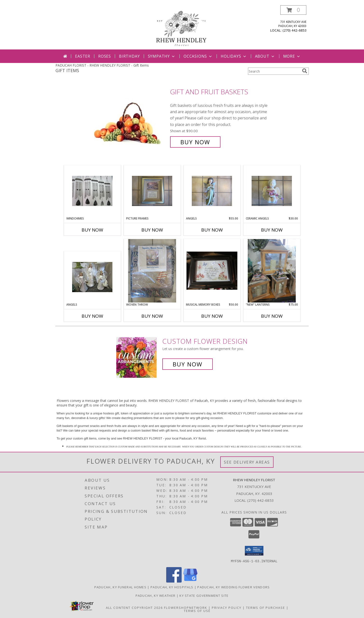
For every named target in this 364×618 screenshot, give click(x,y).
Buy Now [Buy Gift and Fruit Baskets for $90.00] (195, 142)
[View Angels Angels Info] (92, 277)
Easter (83, 56)
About (265, 56)
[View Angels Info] (212, 191)
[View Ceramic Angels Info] (272, 191)
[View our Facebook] (174, 581)
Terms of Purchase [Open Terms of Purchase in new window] (266, 607)
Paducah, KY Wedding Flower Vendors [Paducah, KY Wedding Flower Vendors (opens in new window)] (234, 587)
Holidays (234, 56)
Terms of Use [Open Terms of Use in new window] (197, 611)
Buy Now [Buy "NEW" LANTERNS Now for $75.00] (272, 316)
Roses (105, 56)
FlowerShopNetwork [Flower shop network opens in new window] (186, 607)
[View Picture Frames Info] (152, 191)
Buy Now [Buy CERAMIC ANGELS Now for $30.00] (272, 230)
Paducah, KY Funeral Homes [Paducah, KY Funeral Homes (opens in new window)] (120, 587)
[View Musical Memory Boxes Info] (212, 271)
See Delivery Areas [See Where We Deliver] (247, 462)
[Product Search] (274, 71)
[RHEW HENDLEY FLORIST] (182, 27)
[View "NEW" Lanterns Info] (272, 271)
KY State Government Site (204, 595)
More (292, 56)
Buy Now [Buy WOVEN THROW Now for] (152, 316)
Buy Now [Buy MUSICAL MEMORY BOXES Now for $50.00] (212, 316)
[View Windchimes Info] (92, 191)
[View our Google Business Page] (190, 581)
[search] (305, 71)
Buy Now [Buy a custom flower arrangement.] (188, 364)
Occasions (198, 56)
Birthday (129, 56)
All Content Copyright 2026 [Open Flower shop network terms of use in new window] (134, 607)
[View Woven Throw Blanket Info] (152, 271)
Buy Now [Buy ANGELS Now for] (92, 316)
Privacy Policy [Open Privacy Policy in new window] (227, 607)
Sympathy (162, 56)
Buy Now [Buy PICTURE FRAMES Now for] (152, 230)
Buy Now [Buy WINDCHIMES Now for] (92, 230)
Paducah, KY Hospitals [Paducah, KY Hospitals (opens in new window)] (172, 587)
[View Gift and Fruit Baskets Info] (131, 117)
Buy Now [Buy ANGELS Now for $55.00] (212, 230)
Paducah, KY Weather (156, 595)
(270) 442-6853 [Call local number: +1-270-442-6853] (294, 30)
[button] (293, 10)
